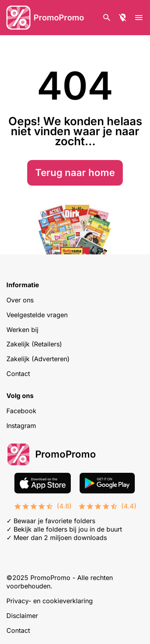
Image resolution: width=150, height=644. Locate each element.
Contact (18, 374)
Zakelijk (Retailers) (34, 344)
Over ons (20, 300)
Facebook (21, 411)
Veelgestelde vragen (37, 315)
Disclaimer (22, 616)
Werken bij (22, 330)
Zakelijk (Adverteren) (38, 359)
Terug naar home (75, 173)
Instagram (21, 426)
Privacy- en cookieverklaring (50, 601)
